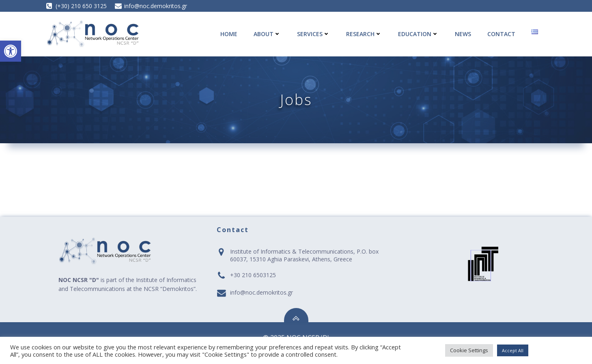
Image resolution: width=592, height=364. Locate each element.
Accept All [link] (513, 350)
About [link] (267, 34)
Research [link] (364, 34)
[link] (11, 51)
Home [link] (229, 34)
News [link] (463, 34)
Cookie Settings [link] (469, 350)
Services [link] (313, 34)
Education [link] (418, 34)
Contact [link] (501, 34)
